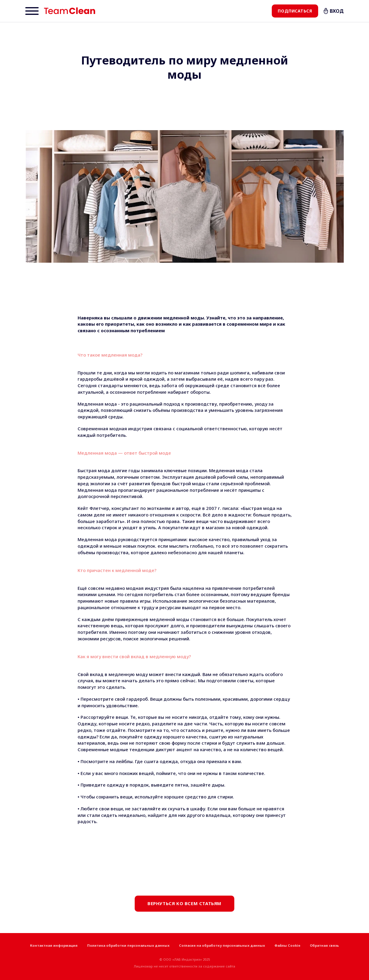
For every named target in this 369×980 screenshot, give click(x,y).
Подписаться (295, 11)
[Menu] (32, 11)
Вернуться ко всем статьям (184, 903)
